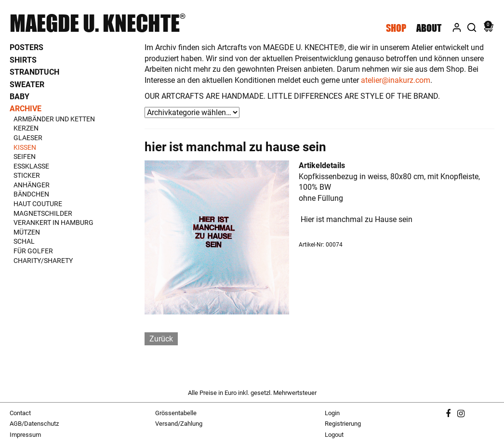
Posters (27, 47)
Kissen (25, 147)
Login (332, 413)
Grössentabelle (176, 413)
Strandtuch (34, 72)
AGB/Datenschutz (34, 424)
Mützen (27, 232)
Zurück (161, 339)
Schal (24, 241)
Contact (20, 413)
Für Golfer (33, 251)
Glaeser (28, 138)
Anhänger (32, 185)
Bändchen (31, 194)
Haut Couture (38, 204)
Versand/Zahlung (179, 424)
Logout (334, 435)
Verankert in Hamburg (53, 222)
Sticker (27, 175)
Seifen (25, 157)
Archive (26, 109)
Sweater (27, 85)
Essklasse (31, 166)
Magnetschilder (43, 213)
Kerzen (26, 128)
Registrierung (343, 424)
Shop (396, 28)
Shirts (23, 60)
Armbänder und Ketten (54, 119)
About (429, 28)
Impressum (25, 435)
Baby (20, 97)
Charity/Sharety (43, 261)
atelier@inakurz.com (396, 80)
